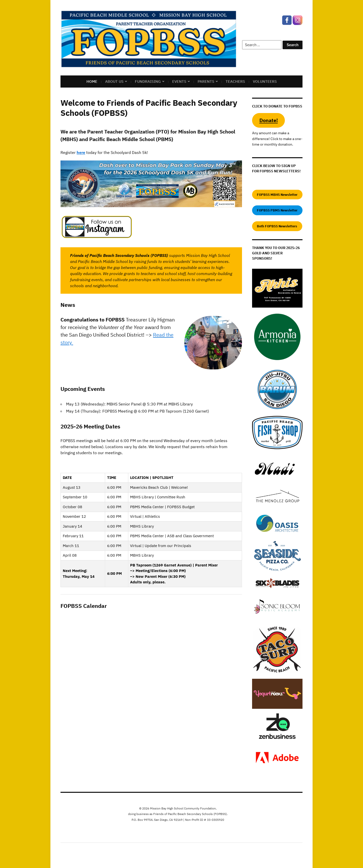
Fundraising (148, 81)
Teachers (235, 81)
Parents (206, 81)
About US (114, 81)
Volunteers (265, 81)
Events (179, 81)
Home (92, 81)
